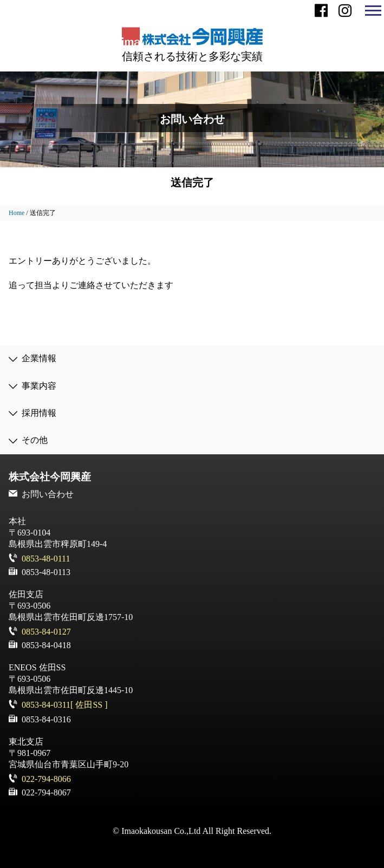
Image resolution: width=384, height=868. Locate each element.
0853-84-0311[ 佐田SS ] (65, 705)
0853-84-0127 (46, 632)
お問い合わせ (48, 494)
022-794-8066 (46, 779)
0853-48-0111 (46, 559)
